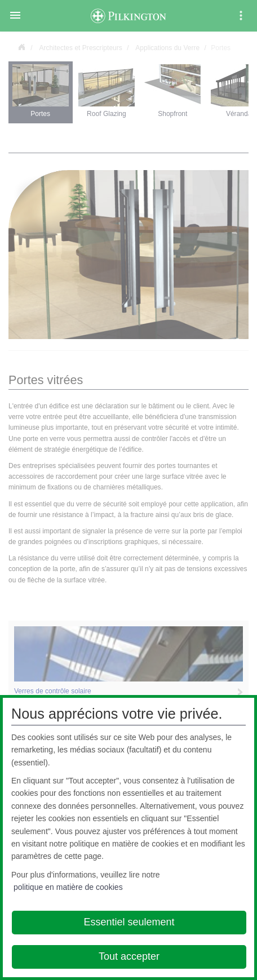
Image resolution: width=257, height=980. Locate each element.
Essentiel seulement (129, 922)
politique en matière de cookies (68, 887)
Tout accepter (129, 956)
